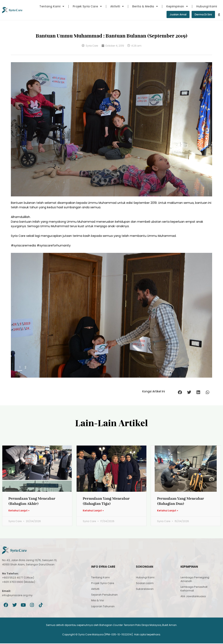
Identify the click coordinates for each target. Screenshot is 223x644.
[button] (180, 393)
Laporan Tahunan (103, 607)
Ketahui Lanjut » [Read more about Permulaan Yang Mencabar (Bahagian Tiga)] (93, 511)
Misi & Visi (98, 601)
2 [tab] (25, 368)
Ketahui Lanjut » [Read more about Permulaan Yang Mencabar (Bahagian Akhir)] (19, 511)
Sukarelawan (145, 589)
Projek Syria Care (87, 6)
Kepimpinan (177, 6)
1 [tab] (20, 368)
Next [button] (203, 369)
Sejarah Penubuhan (104, 595)
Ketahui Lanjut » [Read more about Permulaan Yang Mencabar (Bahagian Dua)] (168, 511)
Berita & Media (145, 6)
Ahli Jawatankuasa (193, 597)
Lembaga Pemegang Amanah (195, 580)
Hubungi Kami (207, 6)
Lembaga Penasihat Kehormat (194, 589)
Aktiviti (117, 6)
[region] (111, 315)
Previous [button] (195, 369)
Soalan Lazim (145, 584)
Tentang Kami (52, 6)
